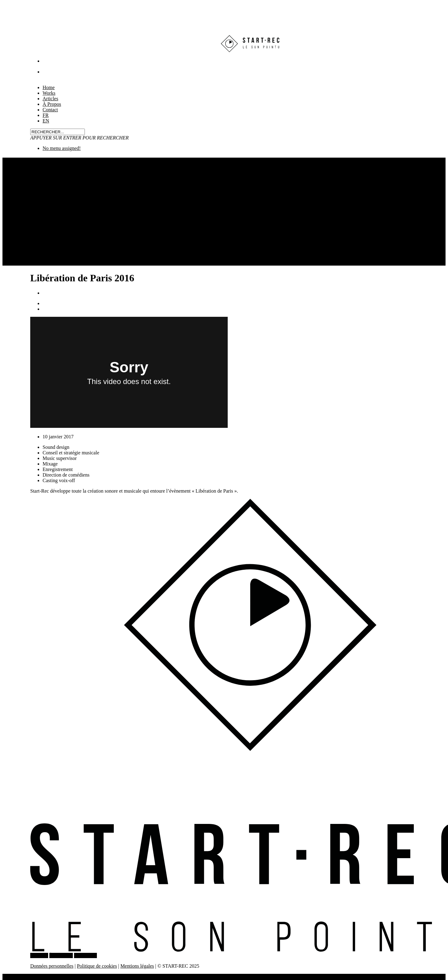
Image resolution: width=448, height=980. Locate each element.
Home (21, 976)
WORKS (39, 955)
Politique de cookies (97, 966)
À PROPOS (61, 955)
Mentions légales (137, 966)
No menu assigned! (62, 148)
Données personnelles (52, 966)
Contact (50, 110)
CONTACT (85, 955)
